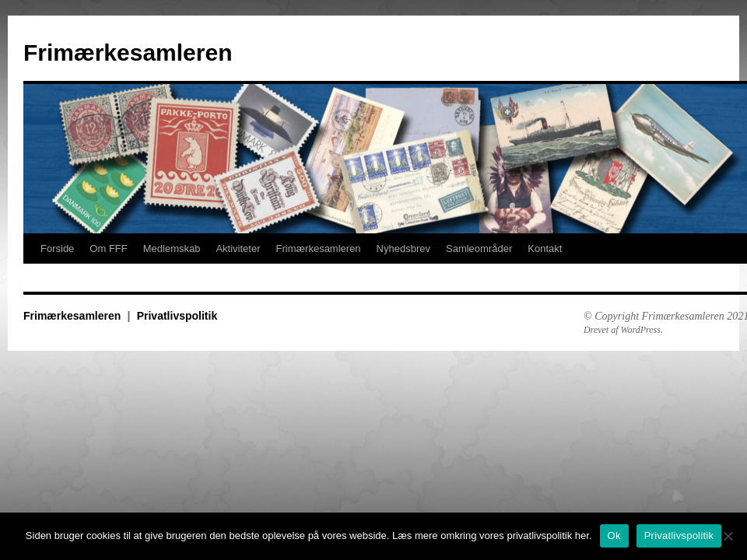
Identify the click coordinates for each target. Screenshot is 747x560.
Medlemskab (172, 248)
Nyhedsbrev (403, 248)
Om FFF (108, 248)
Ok (614, 535)
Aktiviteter (238, 248)
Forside (57, 248)
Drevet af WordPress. (623, 330)
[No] (728, 536)
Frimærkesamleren (128, 52)
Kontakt (545, 248)
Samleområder (479, 248)
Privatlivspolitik (177, 316)
